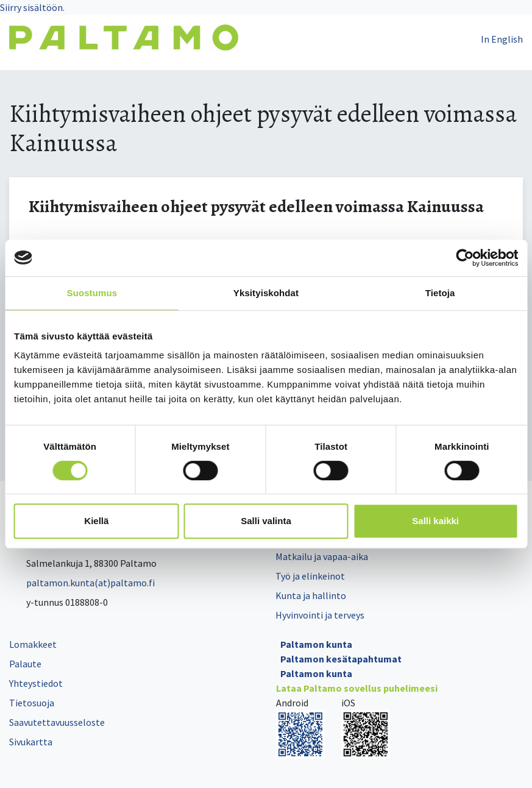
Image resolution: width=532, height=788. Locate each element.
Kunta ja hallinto (311, 595)
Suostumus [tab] (92, 293)
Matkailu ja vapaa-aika (322, 556)
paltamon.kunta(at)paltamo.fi (82, 583)
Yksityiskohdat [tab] (266, 293)
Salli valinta (266, 521)
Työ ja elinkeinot (310, 576)
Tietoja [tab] (440, 293)
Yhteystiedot (36, 683)
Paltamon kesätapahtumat (341, 659)
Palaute (25, 664)
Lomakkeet (33, 644)
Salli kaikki (435, 521)
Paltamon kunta (316, 644)
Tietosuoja (32, 703)
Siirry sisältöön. (32, 7)
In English (502, 39)
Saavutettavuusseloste (57, 722)
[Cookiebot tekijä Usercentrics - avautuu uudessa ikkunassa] (465, 258)
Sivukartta (31, 742)
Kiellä (96, 521)
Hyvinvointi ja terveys (320, 615)
